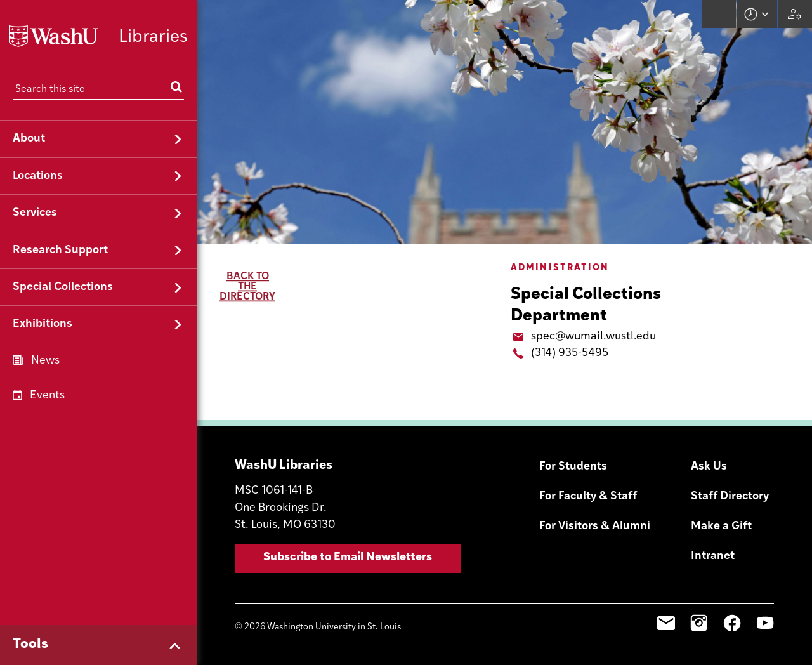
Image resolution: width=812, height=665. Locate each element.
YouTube (765, 623)
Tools (30, 644)
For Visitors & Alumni (595, 526)
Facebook (732, 623)
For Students (573, 467)
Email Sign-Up (666, 623)
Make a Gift (721, 526)
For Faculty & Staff (588, 497)
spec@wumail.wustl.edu (593, 337)
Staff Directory (730, 497)
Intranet (713, 556)
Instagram (699, 623)
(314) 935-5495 (570, 353)
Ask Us (709, 467)
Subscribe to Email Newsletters (348, 557)
